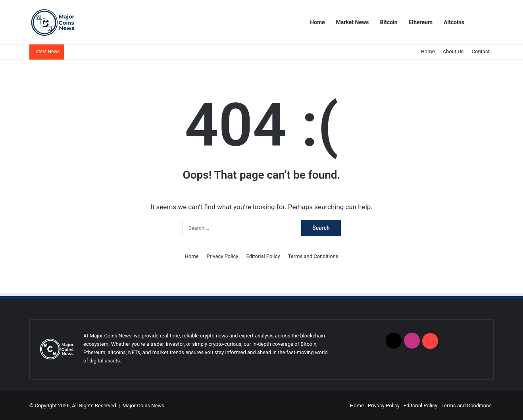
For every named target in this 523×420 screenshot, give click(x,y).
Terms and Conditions (313, 256)
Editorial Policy (263, 256)
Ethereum (421, 22)
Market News (353, 22)
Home (317, 22)
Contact (481, 51)
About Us (453, 51)
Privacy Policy (222, 256)
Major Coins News (143, 406)
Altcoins (454, 22)
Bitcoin (389, 22)
